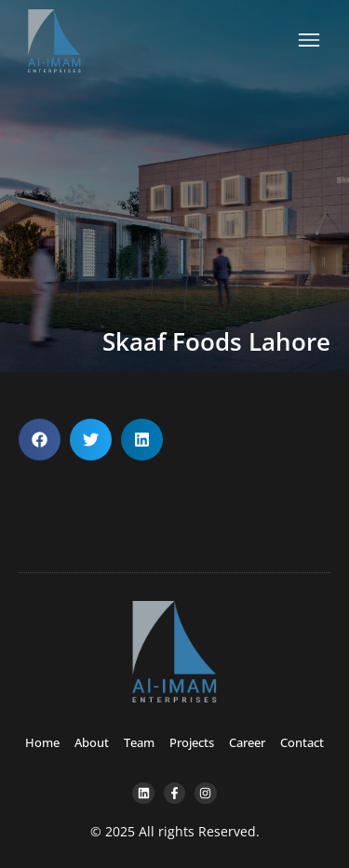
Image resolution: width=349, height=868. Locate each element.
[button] (40, 440)
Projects (192, 742)
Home (42, 742)
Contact (302, 742)
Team (139, 742)
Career (247, 742)
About (92, 742)
